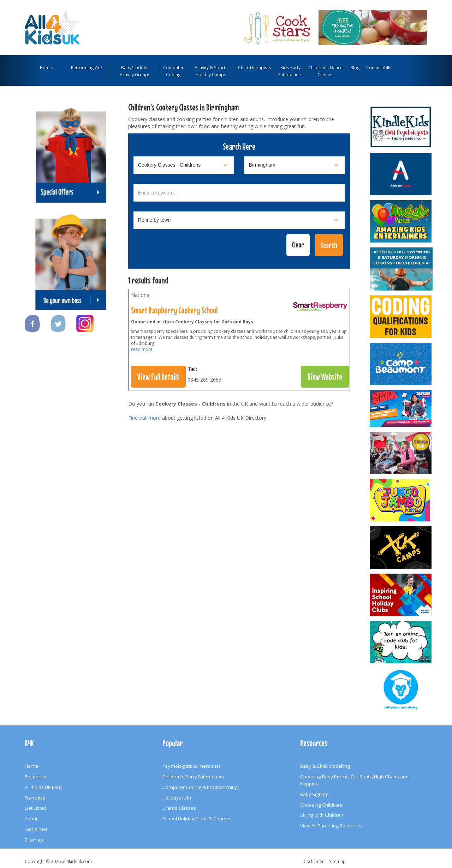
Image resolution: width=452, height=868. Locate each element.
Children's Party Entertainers (193, 777)
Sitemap (34, 840)
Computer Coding (173, 71)
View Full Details (158, 377)
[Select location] (295, 165)
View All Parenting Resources (331, 826)
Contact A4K (378, 67)
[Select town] (239, 220)
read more (142, 349)
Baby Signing (314, 794)
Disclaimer (36, 829)
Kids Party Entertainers (290, 71)
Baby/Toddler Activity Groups (135, 71)
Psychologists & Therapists (192, 766)
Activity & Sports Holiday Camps (211, 71)
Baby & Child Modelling (325, 766)
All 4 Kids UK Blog (43, 787)
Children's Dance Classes (325, 71)
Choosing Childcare (321, 805)
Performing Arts (87, 67)
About (31, 819)
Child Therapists (255, 67)
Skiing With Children (322, 815)
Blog (355, 67)
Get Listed (36, 808)
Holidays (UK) (177, 798)
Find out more (144, 418)
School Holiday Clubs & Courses (197, 819)
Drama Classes (179, 808)
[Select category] (184, 165)
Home (46, 67)
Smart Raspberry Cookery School (174, 310)
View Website (325, 377)
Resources (36, 777)
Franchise (35, 798)
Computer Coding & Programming (200, 787)
